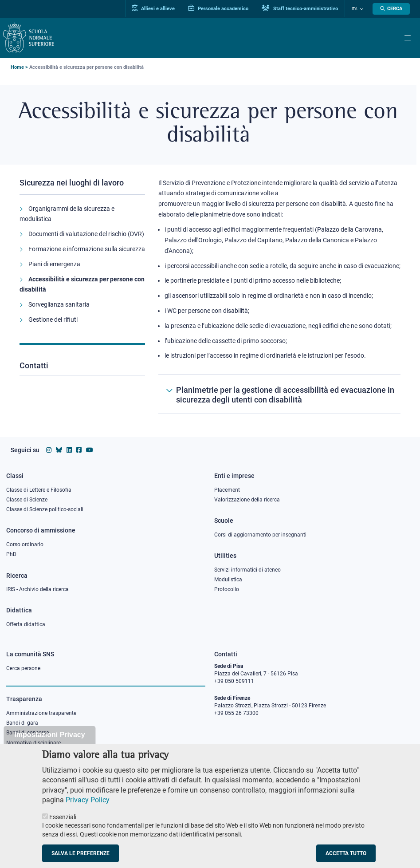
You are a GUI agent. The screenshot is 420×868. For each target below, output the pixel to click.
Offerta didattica (26, 624)
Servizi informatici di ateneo (247, 570)
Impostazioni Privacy (49, 747)
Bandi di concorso (28, 733)
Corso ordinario (25, 544)
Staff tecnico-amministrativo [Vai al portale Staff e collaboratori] (300, 8)
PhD (11, 554)
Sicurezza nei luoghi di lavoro (72, 183)
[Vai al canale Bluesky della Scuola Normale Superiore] (59, 450)
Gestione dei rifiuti (53, 320)
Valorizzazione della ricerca (247, 500)
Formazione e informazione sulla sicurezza (87, 249)
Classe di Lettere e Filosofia (39, 490)
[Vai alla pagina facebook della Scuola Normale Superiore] (79, 450)
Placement (227, 490)
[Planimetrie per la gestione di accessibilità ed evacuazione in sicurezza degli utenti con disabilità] (279, 394)
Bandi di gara (22, 723)
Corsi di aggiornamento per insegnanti (260, 535)
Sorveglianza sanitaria (59, 304)
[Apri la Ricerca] (391, 9)
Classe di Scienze (27, 500)
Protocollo (227, 589)
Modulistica (228, 580)
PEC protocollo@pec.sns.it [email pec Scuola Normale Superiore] (250, 750)
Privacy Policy (88, 812)
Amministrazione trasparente (41, 713)
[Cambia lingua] (361, 9)
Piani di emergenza (54, 264)
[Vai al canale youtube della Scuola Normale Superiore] (90, 450)
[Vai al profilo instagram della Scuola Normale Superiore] (49, 450)
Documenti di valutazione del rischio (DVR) (86, 234)
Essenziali (63, 829)
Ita (355, 9)
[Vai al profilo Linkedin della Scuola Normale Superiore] (69, 450)
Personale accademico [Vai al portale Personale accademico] (218, 8)
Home (17, 67)
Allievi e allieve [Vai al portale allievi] (153, 8)
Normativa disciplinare (33, 743)
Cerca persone (23, 668)
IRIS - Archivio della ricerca (37, 589)
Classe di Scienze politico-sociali (45, 509)
